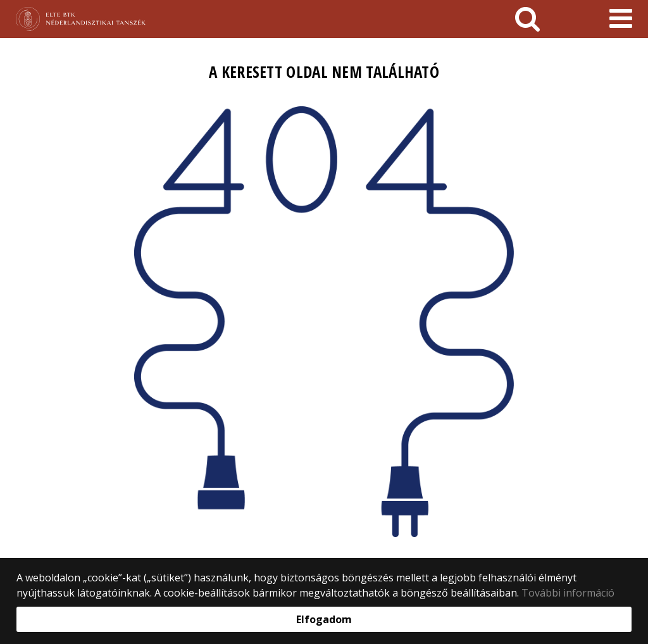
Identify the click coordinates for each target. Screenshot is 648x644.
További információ (568, 593)
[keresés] (527, 19)
